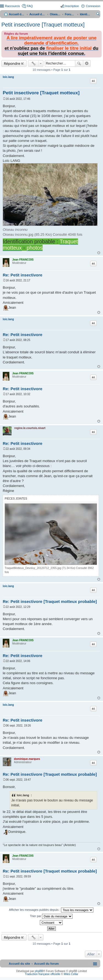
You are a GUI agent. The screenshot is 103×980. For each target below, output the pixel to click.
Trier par (51, 916)
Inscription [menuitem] (72, 6)
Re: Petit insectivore (23, 275)
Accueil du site (17, 14)
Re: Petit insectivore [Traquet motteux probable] (50, 601)
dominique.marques (27, 759)
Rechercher (79, 63)
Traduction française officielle (42, 974)
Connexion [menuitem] (93, 6)
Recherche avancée (87, 63)
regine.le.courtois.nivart (30, 428)
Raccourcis (12, 6)
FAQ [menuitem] (30, 6)
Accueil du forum (38, 14)
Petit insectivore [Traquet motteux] (43, 25)
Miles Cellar (71, 974)
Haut (99, 253)
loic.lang (8, 77)
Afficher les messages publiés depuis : (51, 910)
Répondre (12, 63)
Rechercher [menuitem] (98, 15)
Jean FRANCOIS (23, 260)
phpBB (39, 971)
